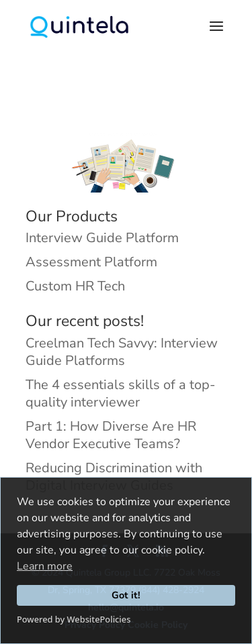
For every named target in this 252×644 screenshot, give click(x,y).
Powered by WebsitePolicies (74, 619)
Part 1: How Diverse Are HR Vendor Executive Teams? (111, 435)
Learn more (45, 566)
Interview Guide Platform (102, 238)
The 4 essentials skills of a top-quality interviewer (120, 393)
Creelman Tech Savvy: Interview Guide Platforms (122, 352)
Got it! (126, 595)
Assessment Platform (91, 262)
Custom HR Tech (75, 286)
